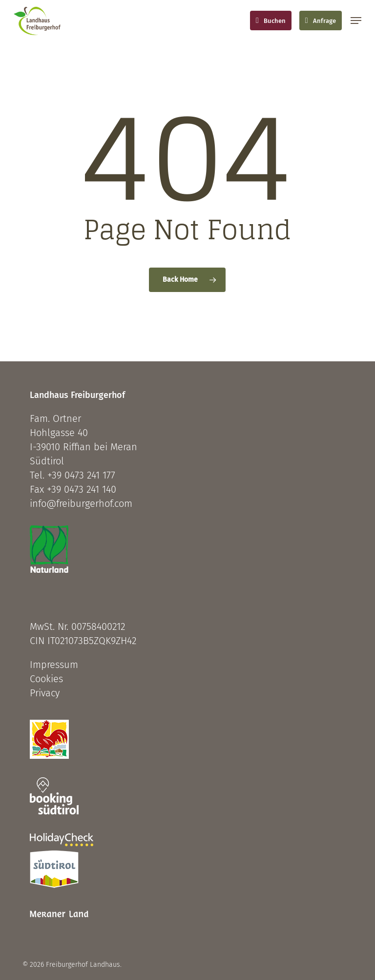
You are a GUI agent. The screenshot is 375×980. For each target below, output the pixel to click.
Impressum (54, 665)
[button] (356, 21)
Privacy (45, 693)
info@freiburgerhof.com (81, 503)
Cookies (46, 679)
